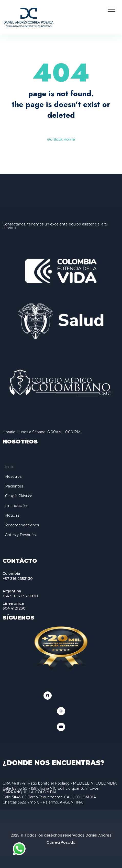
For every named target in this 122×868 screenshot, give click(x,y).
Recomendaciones (22, 525)
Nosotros (13, 476)
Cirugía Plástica (19, 496)
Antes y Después (20, 535)
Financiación (16, 506)
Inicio (10, 467)
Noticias (12, 515)
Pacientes (14, 486)
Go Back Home (61, 139)
